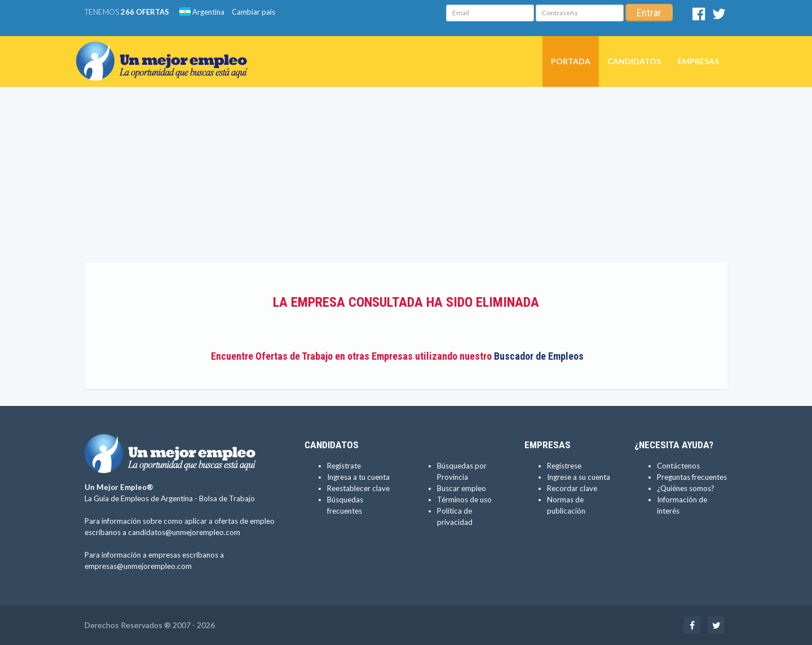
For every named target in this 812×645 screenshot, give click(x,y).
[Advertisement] (406, 178)
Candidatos (634, 61)
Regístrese (564, 466)
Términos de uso (464, 500)
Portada (571, 61)
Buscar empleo (462, 488)
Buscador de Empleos (539, 356)
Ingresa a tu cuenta (358, 477)
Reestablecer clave (358, 488)
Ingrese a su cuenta (579, 477)
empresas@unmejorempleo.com (138, 566)
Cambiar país (253, 12)
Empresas (698, 61)
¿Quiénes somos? (686, 488)
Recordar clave (572, 488)
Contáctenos (678, 466)
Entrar (649, 13)
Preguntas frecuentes (692, 477)
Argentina (202, 12)
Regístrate (344, 466)
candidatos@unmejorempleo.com (184, 532)
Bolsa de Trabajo (227, 498)
